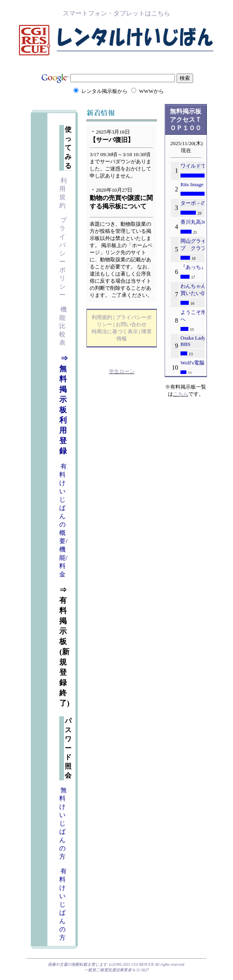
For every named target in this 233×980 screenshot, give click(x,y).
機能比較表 (63, 326)
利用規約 (102, 317)
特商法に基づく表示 (115, 331)
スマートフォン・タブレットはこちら (116, 13)
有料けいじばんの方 (63, 904)
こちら (181, 394)
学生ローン (122, 371)
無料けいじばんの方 (63, 823)
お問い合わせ (131, 324)
